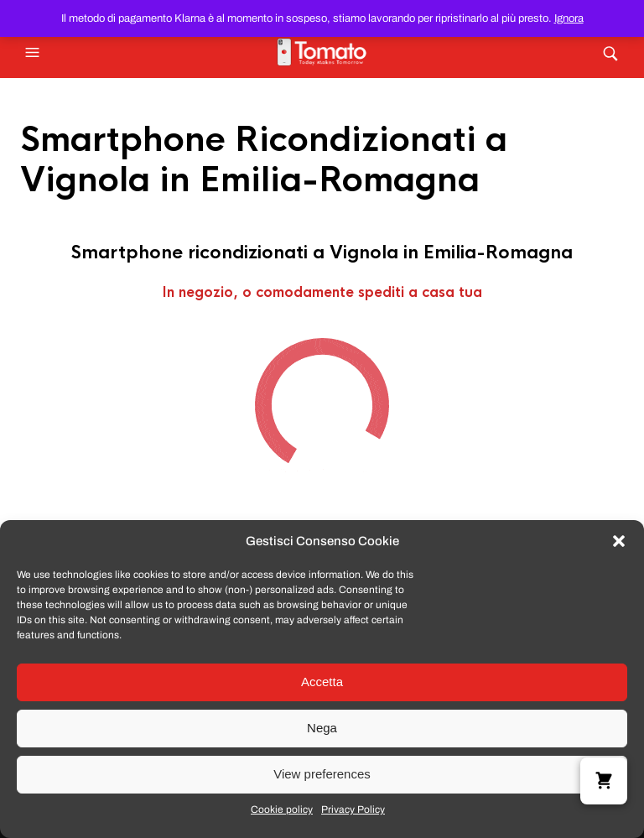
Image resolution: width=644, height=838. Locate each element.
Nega (322, 728)
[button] (619, 541)
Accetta (322, 682)
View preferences (322, 774)
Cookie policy (282, 809)
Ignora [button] (569, 18)
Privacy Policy (353, 809)
